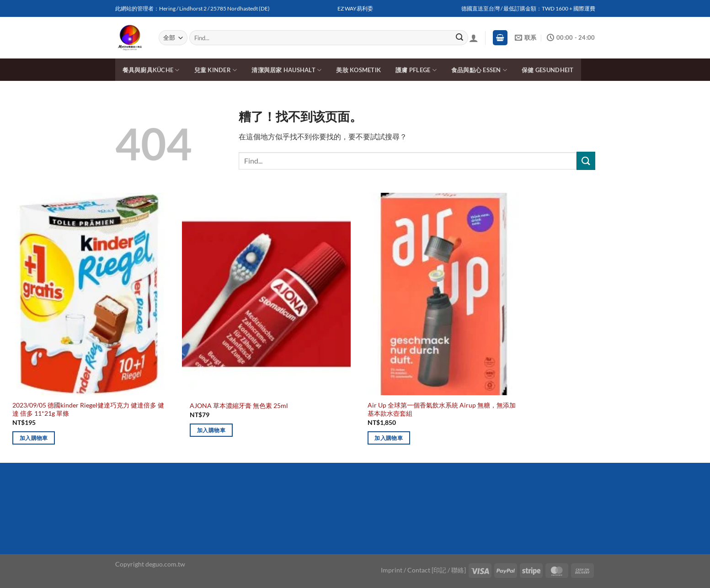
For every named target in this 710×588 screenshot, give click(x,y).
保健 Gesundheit (547, 70)
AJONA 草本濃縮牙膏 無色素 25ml (239, 405)
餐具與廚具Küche (151, 70)
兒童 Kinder (216, 70)
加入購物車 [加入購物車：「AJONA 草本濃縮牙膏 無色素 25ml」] (211, 430)
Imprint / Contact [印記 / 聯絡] (423, 570)
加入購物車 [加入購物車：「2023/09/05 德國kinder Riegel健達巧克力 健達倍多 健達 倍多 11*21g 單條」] (34, 438)
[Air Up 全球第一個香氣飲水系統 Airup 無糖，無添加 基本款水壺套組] (444, 294)
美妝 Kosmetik (358, 70)
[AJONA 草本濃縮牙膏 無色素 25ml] (266, 294)
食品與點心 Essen (479, 70)
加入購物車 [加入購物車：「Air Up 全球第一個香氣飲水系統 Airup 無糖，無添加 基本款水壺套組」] (389, 438)
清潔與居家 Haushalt (286, 70)
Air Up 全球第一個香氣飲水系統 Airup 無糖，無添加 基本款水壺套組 (442, 409)
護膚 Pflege (416, 70)
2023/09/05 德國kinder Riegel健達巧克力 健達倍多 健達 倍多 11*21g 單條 (88, 409)
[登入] (474, 38)
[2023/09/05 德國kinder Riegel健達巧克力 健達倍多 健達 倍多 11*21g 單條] (89, 294)
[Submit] (459, 38)
